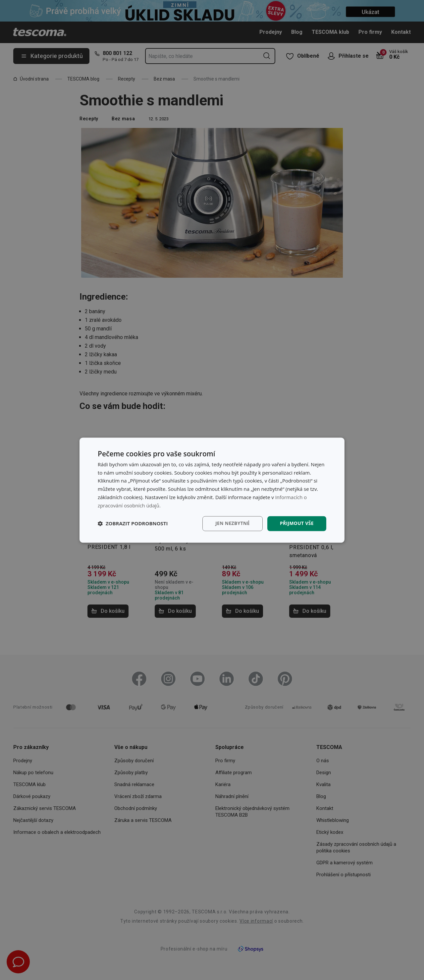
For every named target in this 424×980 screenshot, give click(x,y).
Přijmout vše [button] (297, 523)
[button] (133, 524)
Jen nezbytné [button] (232, 523)
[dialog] (212, 490)
